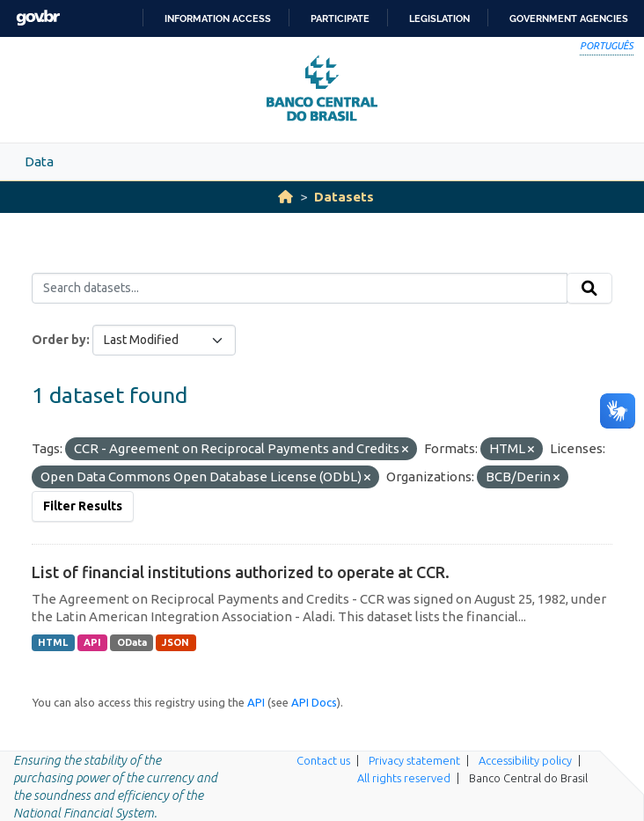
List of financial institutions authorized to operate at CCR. (241, 572)
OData (132, 642)
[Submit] (589, 289)
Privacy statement (414, 760)
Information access (218, 18)
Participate (340, 18)
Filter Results (83, 506)
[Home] (285, 197)
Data (39, 161)
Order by (59, 340)
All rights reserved (404, 778)
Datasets (344, 197)
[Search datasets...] (300, 289)
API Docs (314, 702)
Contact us (323, 760)
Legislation (439, 18)
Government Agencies (569, 18)
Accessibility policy (525, 760)
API (92, 642)
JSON (176, 642)
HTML (53, 642)
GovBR (38, 18)
